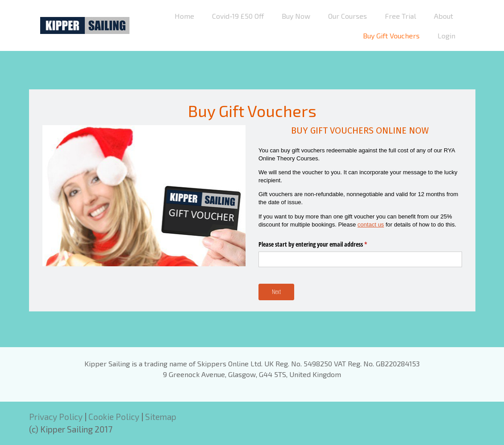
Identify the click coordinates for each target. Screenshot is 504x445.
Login (446, 36)
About (444, 16)
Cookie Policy (114, 417)
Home (184, 16)
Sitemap (161, 417)
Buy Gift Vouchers (391, 36)
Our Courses (348, 16)
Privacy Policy (56, 417)
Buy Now (296, 16)
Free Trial (400, 16)
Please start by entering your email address (323, 244)
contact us (371, 225)
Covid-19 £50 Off (238, 16)
